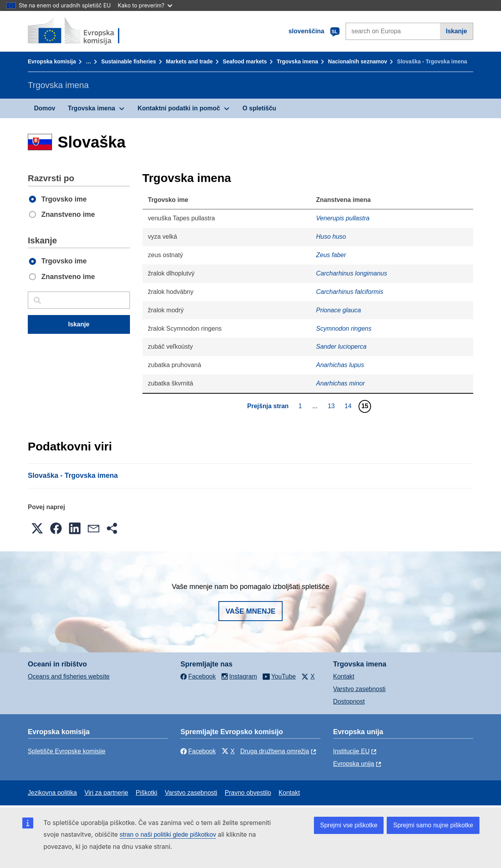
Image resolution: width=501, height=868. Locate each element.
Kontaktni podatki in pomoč (179, 108)
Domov (45, 108)
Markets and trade (189, 61)
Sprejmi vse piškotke (349, 825)
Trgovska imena (297, 61)
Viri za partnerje (106, 793)
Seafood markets (245, 61)
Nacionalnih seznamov (358, 61)
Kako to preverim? (145, 5)
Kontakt (344, 676)
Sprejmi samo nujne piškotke (433, 825)
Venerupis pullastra (343, 218)
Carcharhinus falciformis (350, 292)
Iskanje (456, 31)
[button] (37, 528)
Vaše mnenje (250, 611)
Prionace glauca (339, 310)
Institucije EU (351, 751)
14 (349, 406)
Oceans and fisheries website (69, 676)
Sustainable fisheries (128, 61)
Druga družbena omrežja (275, 751)
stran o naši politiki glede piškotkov (168, 835)
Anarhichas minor (341, 383)
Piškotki (147, 793)
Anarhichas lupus (340, 365)
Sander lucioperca (342, 347)
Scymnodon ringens (344, 329)
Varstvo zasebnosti (359, 689)
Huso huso (331, 237)
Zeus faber (331, 255)
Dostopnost (349, 701)
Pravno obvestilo (248, 793)
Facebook (198, 751)
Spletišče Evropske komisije (67, 751)
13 (332, 406)
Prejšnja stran (268, 406)
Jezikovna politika (52, 793)
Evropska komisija (52, 61)
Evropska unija (354, 764)
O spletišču (259, 108)
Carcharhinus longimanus (352, 273)
